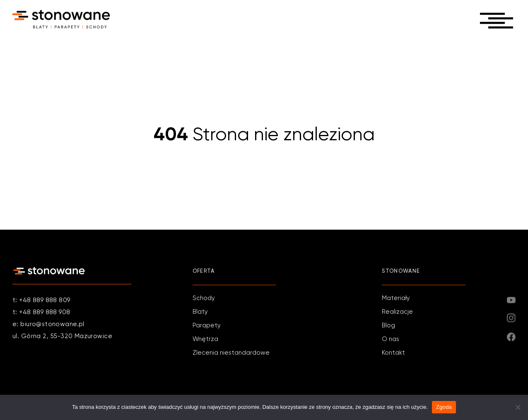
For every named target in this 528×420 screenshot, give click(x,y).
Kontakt (393, 354)
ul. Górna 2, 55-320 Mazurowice (62, 336)
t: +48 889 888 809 (41, 300)
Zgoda (444, 407)
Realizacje (397, 313)
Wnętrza (205, 340)
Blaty (200, 313)
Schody (204, 299)
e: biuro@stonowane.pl (48, 324)
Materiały (396, 299)
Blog (388, 326)
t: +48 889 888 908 (41, 312)
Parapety (207, 326)
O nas (391, 340)
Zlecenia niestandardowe (231, 354)
